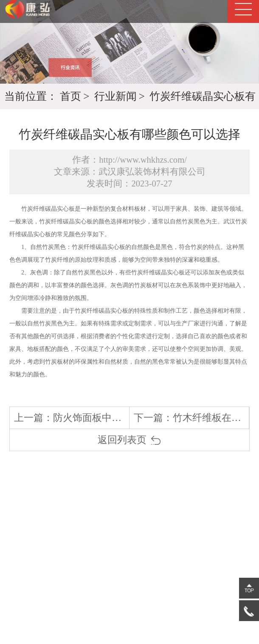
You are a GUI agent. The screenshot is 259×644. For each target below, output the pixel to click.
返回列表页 (129, 440)
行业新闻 (115, 96)
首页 (70, 96)
